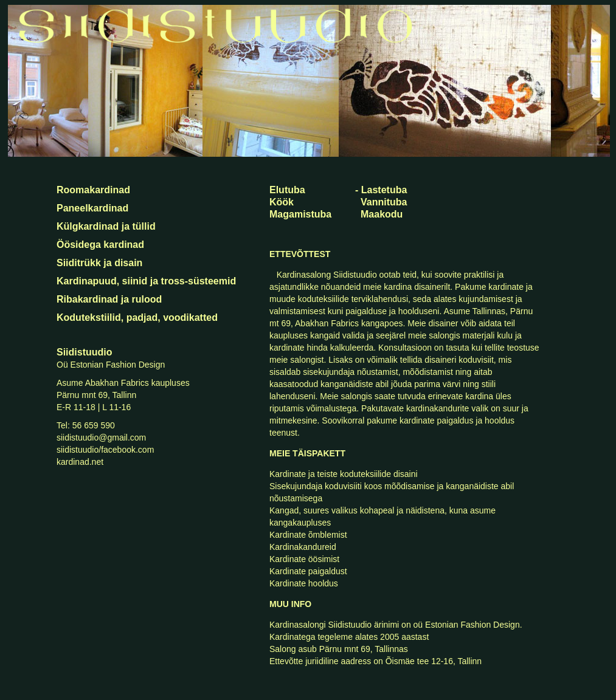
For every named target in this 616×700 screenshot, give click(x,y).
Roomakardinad (93, 190)
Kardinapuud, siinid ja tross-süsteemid (146, 281)
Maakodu (382, 214)
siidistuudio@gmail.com (101, 437)
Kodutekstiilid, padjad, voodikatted (137, 317)
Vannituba (384, 202)
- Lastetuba (381, 190)
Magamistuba (300, 214)
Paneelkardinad (92, 208)
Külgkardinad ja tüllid (106, 226)
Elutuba (287, 190)
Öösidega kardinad (100, 245)
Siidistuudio (85, 352)
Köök (282, 202)
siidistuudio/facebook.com (105, 450)
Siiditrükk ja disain (99, 263)
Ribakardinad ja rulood (109, 299)
